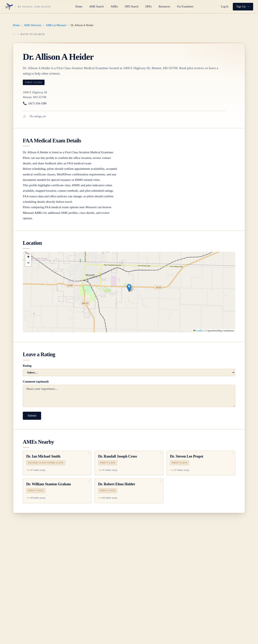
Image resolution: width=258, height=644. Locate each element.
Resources (164, 7)
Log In (225, 7)
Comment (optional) (129, 393)
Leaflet (198, 331)
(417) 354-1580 (35, 103)
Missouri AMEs (33, 213)
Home (79, 7)
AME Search (96, 7)
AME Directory (33, 25)
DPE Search (132, 7)
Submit (32, 416)
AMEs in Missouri (56, 25)
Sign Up (241, 7)
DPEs (149, 7)
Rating (129, 370)
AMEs (114, 7)
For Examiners (185, 7)
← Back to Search (31, 34)
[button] (129, 288)
